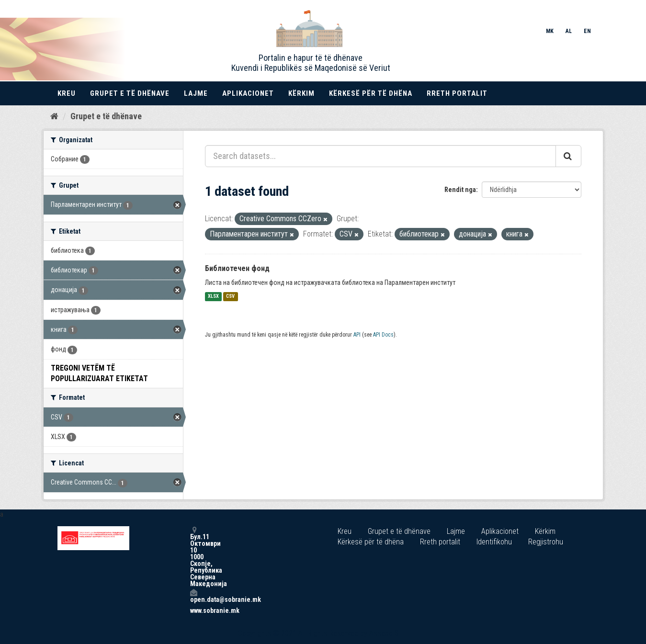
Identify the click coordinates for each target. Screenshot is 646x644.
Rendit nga (460, 190)
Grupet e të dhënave (130, 93)
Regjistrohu (546, 542)
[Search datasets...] (380, 156)
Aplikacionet (248, 93)
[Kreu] (54, 116)
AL (569, 31)
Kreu (67, 93)
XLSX (213, 297)
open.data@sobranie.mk (193, 596)
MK (550, 31)
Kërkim (301, 93)
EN (587, 31)
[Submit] (568, 156)
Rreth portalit (457, 93)
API (357, 335)
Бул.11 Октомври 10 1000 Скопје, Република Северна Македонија (193, 557)
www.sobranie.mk (193, 610)
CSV (230, 297)
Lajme (196, 93)
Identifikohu (494, 542)
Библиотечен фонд (237, 268)
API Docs (383, 335)
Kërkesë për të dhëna (371, 93)
